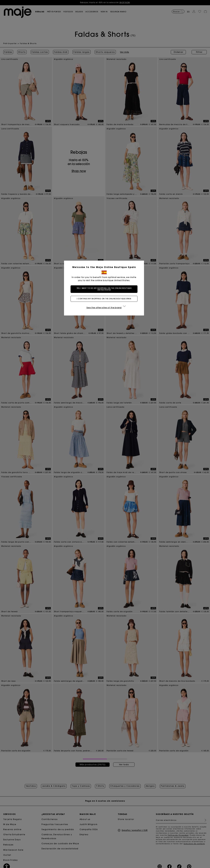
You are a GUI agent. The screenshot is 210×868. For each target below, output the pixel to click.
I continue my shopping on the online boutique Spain (105, 299)
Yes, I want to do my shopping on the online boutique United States (105, 289)
